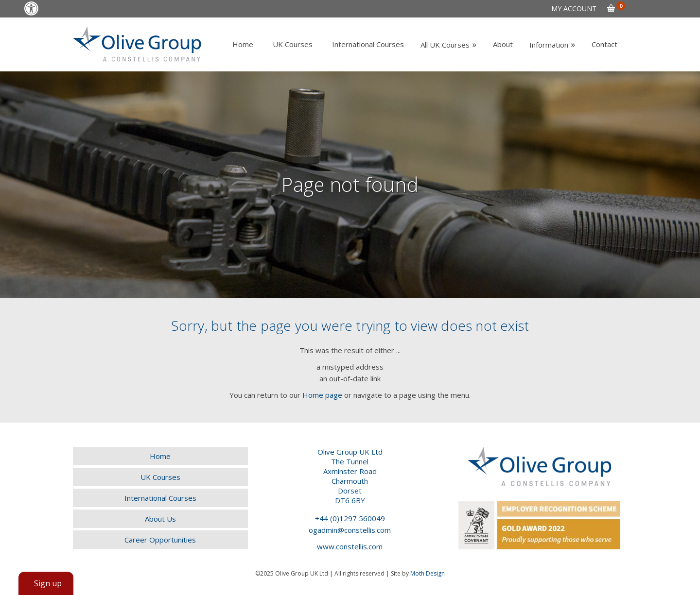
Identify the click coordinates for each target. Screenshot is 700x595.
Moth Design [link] (428, 573)
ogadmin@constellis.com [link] (350, 530)
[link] (31, 8)
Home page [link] (322, 395)
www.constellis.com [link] (350, 546)
